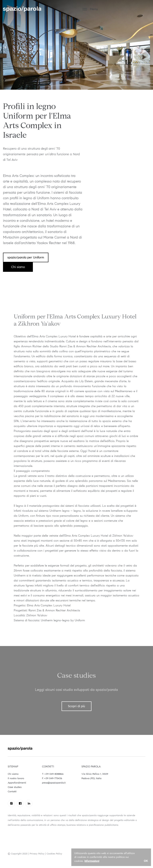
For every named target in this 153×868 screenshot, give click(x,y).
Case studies (15, 787)
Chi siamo (13, 774)
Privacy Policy (37, 854)
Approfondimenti (17, 783)
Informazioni (92, 861)
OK (146, 861)
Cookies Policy (54, 854)
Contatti (12, 791)
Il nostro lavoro (16, 778)
